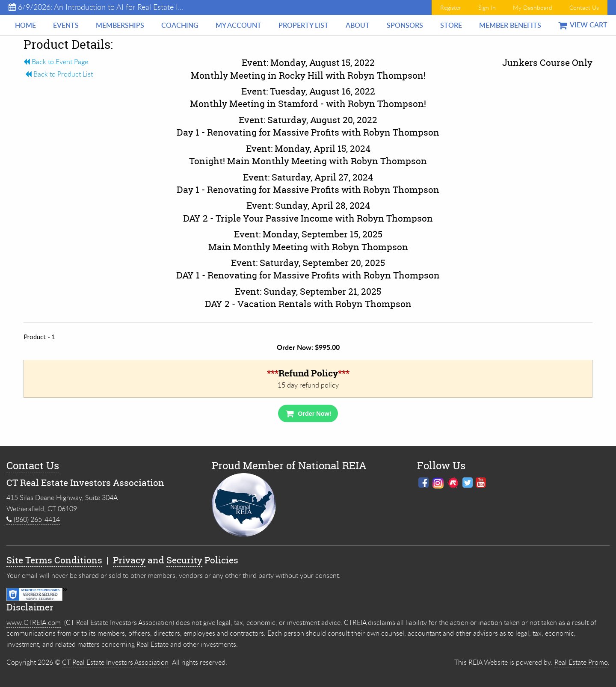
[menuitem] (25, 25)
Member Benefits (510, 25)
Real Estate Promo (581, 662)
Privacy (129, 560)
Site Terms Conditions (54, 560)
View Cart (583, 25)
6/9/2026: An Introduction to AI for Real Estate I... (96, 7)
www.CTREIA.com (34, 622)
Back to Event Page (56, 62)
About (358, 25)
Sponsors (405, 25)
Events (66, 25)
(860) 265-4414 (33, 519)
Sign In (487, 7)
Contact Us (584, 7)
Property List (304, 25)
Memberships (120, 25)
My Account (238, 25)
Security (184, 560)
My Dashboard (533, 7)
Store (451, 25)
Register (451, 7)
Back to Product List (58, 74)
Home (25, 25)
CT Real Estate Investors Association (115, 662)
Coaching (180, 25)
